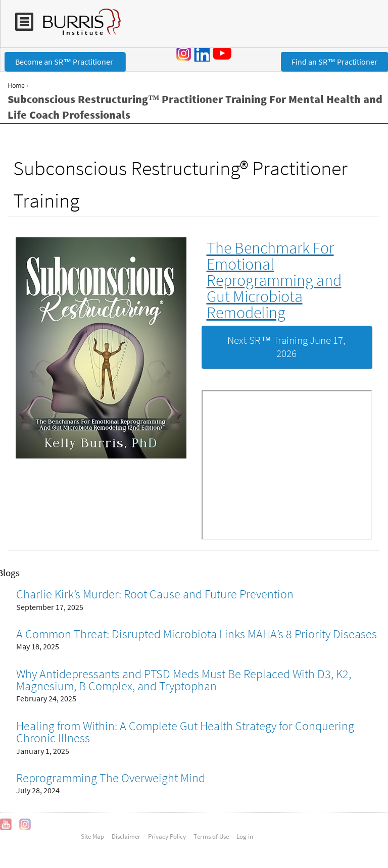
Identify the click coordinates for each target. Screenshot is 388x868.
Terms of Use (211, 836)
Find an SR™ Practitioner (334, 62)
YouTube (224, 53)
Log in (245, 836)
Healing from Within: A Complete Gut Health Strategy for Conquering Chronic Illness (185, 732)
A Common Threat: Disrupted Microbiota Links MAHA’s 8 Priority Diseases (197, 634)
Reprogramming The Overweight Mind (111, 778)
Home (16, 85)
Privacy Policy (167, 836)
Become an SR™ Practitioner (65, 62)
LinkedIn (202, 54)
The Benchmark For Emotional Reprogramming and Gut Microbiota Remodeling (274, 280)
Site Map (92, 836)
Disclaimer (126, 836)
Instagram (184, 54)
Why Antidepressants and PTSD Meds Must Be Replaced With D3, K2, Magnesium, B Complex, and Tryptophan (184, 680)
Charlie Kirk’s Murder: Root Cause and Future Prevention (155, 594)
